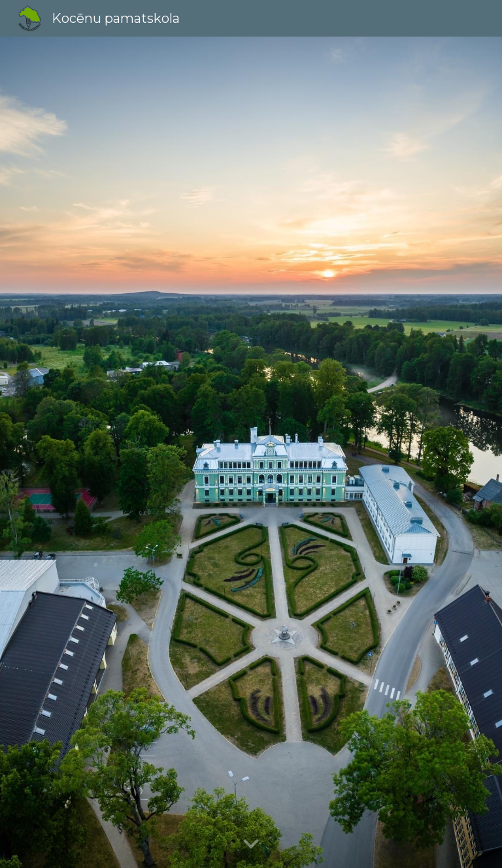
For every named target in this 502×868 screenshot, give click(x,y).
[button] (251, 844)
